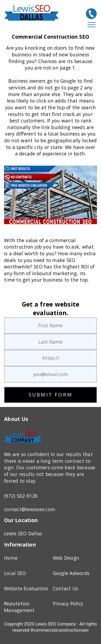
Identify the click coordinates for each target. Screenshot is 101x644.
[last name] (50, 342)
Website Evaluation (26, 588)
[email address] (50, 374)
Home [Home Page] (11, 558)
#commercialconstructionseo (60, 630)
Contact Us (66, 588)
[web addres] (50, 358)
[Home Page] (23, 444)
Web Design (66, 558)
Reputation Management (19, 607)
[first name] (50, 325)
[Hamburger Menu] (92, 25)
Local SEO (15, 573)
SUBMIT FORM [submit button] (50, 394)
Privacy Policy (68, 603)
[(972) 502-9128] (91, 14)
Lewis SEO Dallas (23, 533)
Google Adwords (71, 573)
